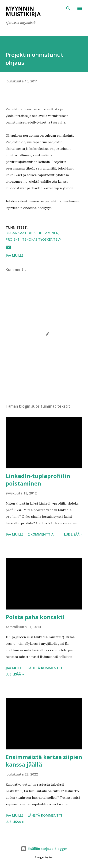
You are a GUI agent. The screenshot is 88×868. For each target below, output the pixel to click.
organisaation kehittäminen (32, 233)
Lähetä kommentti (45, 668)
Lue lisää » (73, 534)
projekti (13, 239)
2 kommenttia (41, 534)
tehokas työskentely (42, 239)
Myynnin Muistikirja (23, 11)
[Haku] (68, 8)
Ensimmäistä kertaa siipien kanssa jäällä (44, 761)
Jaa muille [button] (15, 255)
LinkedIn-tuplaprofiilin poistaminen (38, 480)
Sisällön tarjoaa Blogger (44, 849)
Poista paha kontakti (35, 617)
